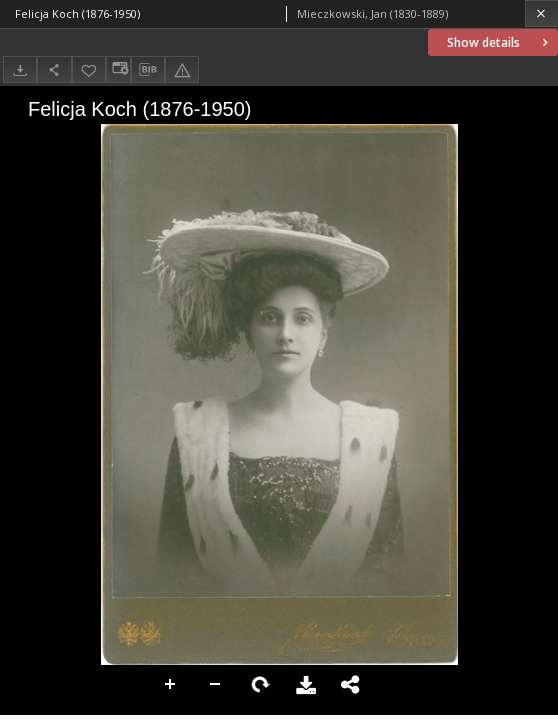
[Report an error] (182, 69)
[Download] (20, 69)
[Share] (54, 69)
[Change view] (118, 69)
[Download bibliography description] (148, 70)
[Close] (541, 13)
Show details (499, 42)
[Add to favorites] (89, 69)
